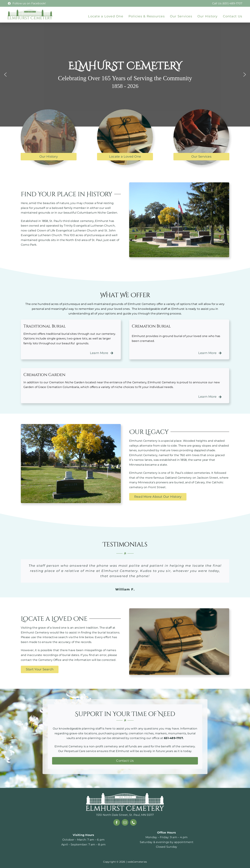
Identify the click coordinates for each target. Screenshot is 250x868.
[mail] (125, 822)
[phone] (133, 822)
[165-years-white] (125, 794)
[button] (5, 75)
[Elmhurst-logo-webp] (30, 11)
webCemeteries (137, 862)
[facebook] (117, 822)
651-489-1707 (173, 738)
